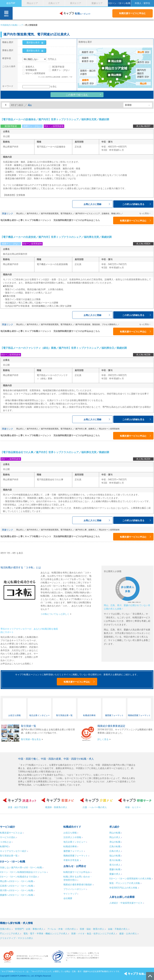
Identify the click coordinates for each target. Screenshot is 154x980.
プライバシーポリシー (74, 889)
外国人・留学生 (142, 3)
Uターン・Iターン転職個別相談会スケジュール (23, 872)
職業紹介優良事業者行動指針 (78, 885)
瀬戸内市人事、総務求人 (86, 429)
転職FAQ (4, 846)
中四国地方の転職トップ (12, 25)
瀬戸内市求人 (32, 214)
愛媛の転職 (115, 869)
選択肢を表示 (33, 43)
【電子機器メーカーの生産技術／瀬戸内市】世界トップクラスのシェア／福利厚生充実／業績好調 (56, 237)
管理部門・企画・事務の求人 (29, 929)
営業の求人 (6, 929)
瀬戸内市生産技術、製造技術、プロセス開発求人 (96, 324)
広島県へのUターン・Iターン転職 (16, 886)
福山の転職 (115, 856)
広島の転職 (115, 846)
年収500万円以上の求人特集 (123, 888)
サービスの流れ (8, 837)
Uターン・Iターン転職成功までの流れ (19, 877)
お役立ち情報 (70, 833)
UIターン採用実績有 (35, 73)
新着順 (128, 105)
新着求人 (30, 67)
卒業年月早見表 (71, 860)
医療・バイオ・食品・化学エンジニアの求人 (93, 934)
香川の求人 (115, 865)
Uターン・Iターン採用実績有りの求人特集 (130, 879)
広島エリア (54, 3)
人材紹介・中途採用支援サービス (126, 903)
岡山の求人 (115, 837)
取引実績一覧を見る (31, 739)
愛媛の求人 (115, 874)
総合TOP (11, 3)
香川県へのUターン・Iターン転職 (16, 890)
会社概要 (68, 898)
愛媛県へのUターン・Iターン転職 (16, 895)
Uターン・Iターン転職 (119, 3)
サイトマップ (70, 894)
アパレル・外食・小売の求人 (62, 929)
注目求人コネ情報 (72, 837)
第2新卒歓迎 (58, 67)
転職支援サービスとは (11, 833)
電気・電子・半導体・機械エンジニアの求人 (45, 934)
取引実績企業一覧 (9, 856)
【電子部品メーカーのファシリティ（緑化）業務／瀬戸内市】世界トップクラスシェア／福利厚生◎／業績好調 (64, 348)
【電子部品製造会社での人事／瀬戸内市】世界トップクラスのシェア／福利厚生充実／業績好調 (55, 452)
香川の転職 (115, 860)
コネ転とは (6, 842)
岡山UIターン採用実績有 (109, 429)
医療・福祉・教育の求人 (92, 929)
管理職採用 (31, 70)
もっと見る (144, 213)
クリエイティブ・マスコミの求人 (17, 938)
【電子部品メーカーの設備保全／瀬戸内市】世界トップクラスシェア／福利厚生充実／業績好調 (55, 119)
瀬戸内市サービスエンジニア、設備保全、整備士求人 (98, 214)
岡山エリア (32, 3)
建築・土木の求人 (128, 934)
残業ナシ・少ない (61, 70)
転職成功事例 (70, 846)
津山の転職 (115, 842)
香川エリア (76, 3)
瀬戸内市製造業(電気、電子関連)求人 (57, 214)
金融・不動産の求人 (118, 929)
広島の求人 (115, 851)
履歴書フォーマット (73, 851)
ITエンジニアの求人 (10, 934)
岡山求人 (20, 214)
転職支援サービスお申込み (77, 872)
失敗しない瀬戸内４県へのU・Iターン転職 (21, 867)
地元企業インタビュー (74, 842)
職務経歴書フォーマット (76, 856)
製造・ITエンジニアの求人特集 (125, 883)
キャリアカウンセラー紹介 (13, 851)
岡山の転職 (115, 833)
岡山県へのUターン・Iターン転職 (16, 881)
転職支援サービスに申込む (133, 13)
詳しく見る (103, 739)
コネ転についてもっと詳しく (55, 614)
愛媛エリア (97, 3)
